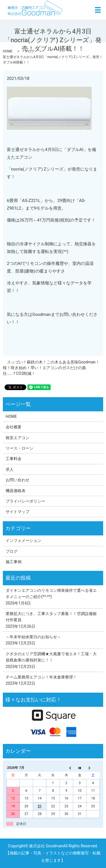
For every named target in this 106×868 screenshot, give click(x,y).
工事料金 (14, 459)
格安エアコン (18, 438)
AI (81, 150)
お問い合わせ (18, 480)
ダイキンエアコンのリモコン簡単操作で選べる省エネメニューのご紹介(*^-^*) (51, 593)
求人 (10, 469)
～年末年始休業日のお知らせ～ (33, 637)
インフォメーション (23, 541)
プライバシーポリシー (25, 501)
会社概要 (14, 427)
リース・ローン (20, 448)
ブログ (29, 51)
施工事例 (14, 562)
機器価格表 (16, 491)
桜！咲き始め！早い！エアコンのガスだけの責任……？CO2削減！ (44, 371)
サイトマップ (18, 512)
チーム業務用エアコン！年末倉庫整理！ (41, 677)
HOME (8, 51)
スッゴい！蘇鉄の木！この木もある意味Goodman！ (53, 362)
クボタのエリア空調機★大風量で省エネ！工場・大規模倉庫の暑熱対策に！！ (51, 657)
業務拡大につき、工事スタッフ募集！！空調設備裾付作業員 (51, 617)
